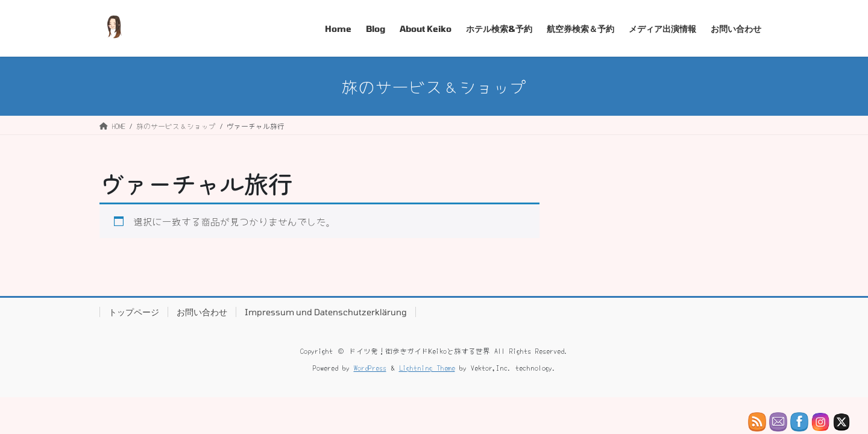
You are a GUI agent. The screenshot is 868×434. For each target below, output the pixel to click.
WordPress (370, 367)
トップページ (134, 312)
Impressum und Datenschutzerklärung (326, 312)
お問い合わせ (202, 312)
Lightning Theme (427, 367)
